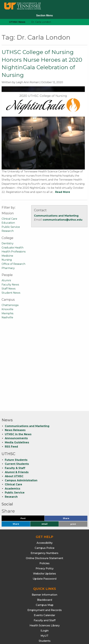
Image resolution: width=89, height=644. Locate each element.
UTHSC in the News (18, 355)
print (73, 445)
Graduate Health (13, 248)
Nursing (7, 260)
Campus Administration (21, 401)
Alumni (6, 280)
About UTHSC (14, 397)
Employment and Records (45, 531)
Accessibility (45, 464)
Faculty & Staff (15, 389)
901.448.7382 (44, 631)
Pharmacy (8, 268)
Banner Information (44, 515)
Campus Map (45, 526)
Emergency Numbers (44, 474)
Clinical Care (9, 219)
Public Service (11, 227)
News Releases (15, 351)
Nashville (7, 317)
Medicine (7, 256)
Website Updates (44, 494)
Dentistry (8, 243)
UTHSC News (17, 22)
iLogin (45, 551)
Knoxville (7, 309)
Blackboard (45, 521)
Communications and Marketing (56, 216)
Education (8, 223)
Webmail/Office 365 (44, 572)
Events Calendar (44, 536)
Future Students (16, 381)
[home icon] (2, 22)
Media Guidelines (17, 363)
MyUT (44, 556)
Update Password (45, 499)
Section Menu (44, 15)
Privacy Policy (45, 489)
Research (8, 231)
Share (71, 440)
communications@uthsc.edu (63, 220)
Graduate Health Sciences (45, 593)
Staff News (8, 289)
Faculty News (10, 285)
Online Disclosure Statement (44, 479)
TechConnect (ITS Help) (44, 567)
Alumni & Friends (17, 393)
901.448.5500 (64, 627)
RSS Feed (11, 367)
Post (27, 440)
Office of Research (13, 264)
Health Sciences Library (45, 546)
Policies (44, 484)
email (44, 445)
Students (45, 562)
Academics (13, 409)
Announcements (16, 359)
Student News (11, 293)
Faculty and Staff (45, 541)
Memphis (7, 313)
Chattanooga (10, 305)
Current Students (17, 385)
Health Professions (14, 252)
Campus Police (44, 469)
